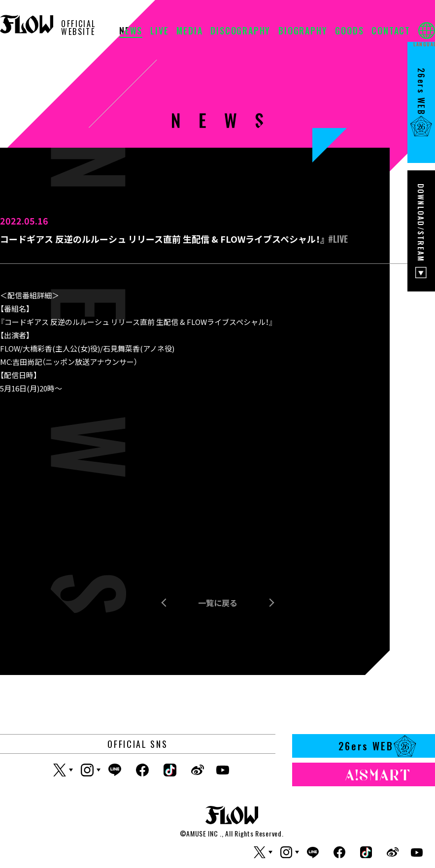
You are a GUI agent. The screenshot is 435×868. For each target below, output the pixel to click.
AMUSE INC (202, 833)
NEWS (131, 32)
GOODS (349, 32)
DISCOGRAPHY (240, 32)
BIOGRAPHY (303, 32)
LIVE (159, 32)
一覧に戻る (218, 603)
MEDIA (189, 32)
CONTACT (391, 32)
